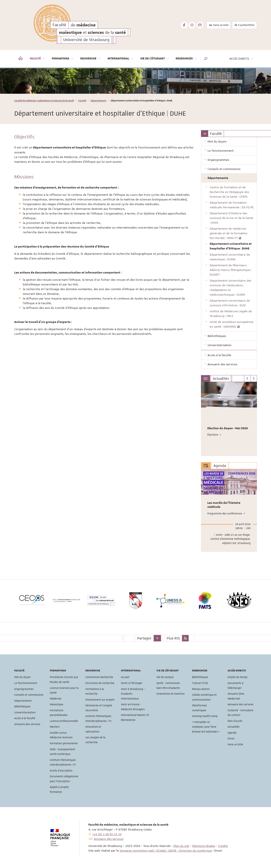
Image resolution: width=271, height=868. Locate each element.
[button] (206, 59)
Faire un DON (219, 25)
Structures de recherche (100, 683)
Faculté (82, 100)
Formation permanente (64, 743)
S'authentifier (244, 25)
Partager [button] (144, 638)
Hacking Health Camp (205, 716)
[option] (135, 81)
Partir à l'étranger (132, 683)
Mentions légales (204, 846)
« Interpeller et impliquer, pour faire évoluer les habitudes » (206, 727)
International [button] (121, 59)
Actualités (234, 727)
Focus (231, 738)
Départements (98, 100)
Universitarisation (25, 712)
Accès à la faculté (25, 718)
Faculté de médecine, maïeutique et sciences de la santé (44, 100)
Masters (55, 727)
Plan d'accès (235, 721)
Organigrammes (24, 689)
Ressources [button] (186, 59)
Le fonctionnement (26, 683)
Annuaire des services (27, 724)
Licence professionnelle (64, 721)
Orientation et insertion (171, 694)
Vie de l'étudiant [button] (155, 59)
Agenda (232, 733)
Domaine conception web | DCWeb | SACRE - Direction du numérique (166, 851)
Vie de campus (165, 677)
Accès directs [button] (242, 59)
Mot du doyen (22, 677)
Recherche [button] (91, 59)
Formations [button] (63, 59)
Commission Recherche (99, 677)
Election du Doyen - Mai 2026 (228, 428)
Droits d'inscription (61, 770)
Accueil (125, 677)
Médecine (56, 698)
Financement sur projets (100, 700)
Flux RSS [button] (173, 638)
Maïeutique (57, 704)
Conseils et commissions (29, 695)
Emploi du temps (238, 677)
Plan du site (181, 846)
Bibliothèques (22, 707)
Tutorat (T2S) (200, 683)
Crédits (223, 846)
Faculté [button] (38, 59)
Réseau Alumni (201, 689)
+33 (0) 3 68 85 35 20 (107, 834)
